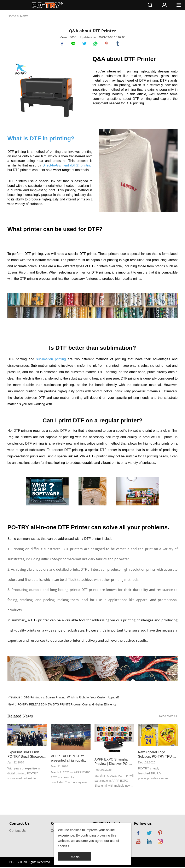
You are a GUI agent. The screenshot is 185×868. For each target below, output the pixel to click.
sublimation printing (51, 360)
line (74, 44)
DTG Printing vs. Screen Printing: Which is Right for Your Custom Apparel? (71, 698)
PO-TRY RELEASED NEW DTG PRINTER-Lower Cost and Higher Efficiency (67, 705)
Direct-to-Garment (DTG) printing (67, 166)
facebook (63, 44)
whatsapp (96, 44)
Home (12, 16)
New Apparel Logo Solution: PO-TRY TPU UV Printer (158, 756)
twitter (85, 44)
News (24, 16)
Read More (168, 717)
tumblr (118, 44)
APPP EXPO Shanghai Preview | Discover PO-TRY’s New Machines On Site (113, 763)
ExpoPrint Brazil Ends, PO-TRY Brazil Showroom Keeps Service (27, 756)
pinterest (107, 44)
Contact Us (18, 832)
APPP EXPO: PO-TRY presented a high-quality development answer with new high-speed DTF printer (70, 759)
